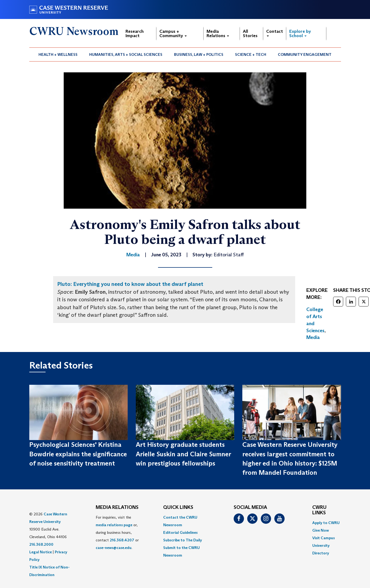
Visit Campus (324, 538)
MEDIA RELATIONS (117, 508)
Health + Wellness (58, 54)
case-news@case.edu (114, 548)
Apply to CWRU (326, 523)
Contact (275, 33)
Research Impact (135, 33)
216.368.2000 (41, 544)
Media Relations (218, 33)
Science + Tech (251, 54)
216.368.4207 (122, 540)
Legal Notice (41, 552)
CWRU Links (319, 510)
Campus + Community (173, 33)
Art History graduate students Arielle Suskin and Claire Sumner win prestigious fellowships (183, 454)
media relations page (114, 525)
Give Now (321, 530)
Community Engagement (305, 54)
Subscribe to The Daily (183, 540)
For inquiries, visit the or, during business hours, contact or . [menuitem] (117, 532)
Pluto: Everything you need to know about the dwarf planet (130, 284)
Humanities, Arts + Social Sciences (126, 54)
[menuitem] (58, 54)
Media (313, 337)
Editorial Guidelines (180, 532)
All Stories (250, 33)
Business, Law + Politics (199, 54)
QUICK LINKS (178, 508)
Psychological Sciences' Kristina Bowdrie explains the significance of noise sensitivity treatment (78, 454)
